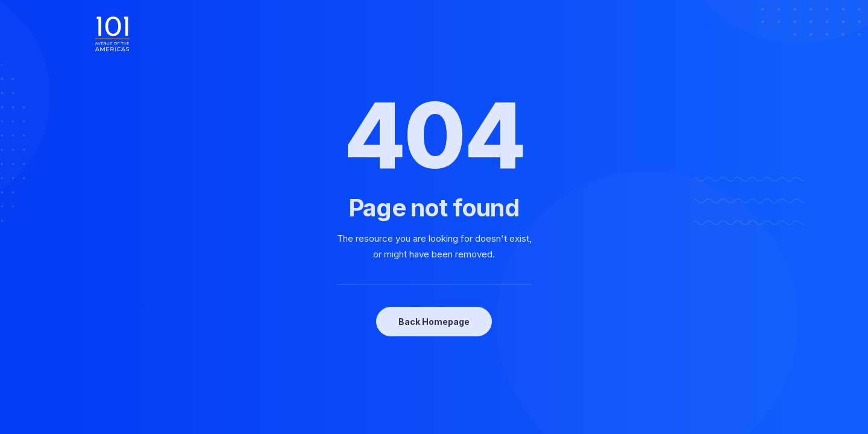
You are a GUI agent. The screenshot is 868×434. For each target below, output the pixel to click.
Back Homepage (434, 322)
